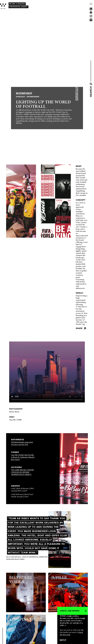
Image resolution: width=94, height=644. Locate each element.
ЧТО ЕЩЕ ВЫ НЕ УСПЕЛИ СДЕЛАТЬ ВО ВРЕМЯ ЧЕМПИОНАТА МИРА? (22, 472)
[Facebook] (91, 13)
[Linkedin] (91, 9)
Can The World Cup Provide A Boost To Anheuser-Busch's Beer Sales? (23, 457)
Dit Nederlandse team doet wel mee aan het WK (22, 443)
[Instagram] (91, 17)
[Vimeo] (91, 20)
